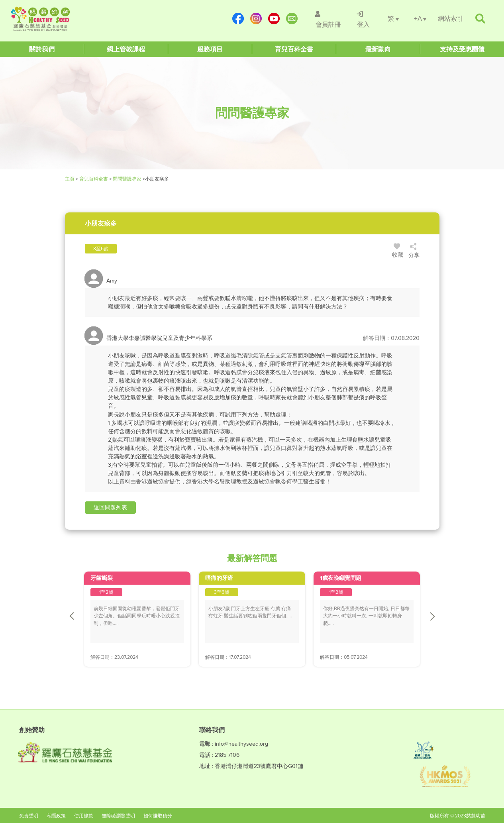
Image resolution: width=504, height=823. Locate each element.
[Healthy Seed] (59, 19)
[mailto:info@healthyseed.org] (293, 19)
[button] (110, 508)
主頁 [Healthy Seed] (70, 179)
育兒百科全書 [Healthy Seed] (94, 179)
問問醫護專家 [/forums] (127, 179)
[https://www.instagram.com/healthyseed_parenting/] (257, 19)
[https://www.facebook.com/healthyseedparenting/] (239, 19)
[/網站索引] (451, 19)
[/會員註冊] (328, 19)
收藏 (398, 251)
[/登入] (363, 19)
